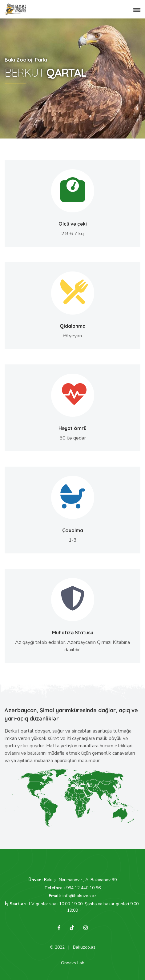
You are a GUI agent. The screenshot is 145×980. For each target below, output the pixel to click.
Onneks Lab (73, 963)
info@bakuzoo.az (79, 896)
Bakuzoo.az (84, 947)
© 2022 (57, 947)
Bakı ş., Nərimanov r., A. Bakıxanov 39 (80, 880)
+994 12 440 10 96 (82, 888)
